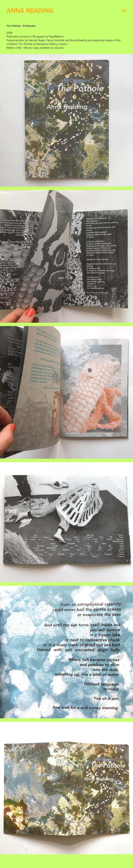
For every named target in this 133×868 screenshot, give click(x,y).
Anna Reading (30, 10)
